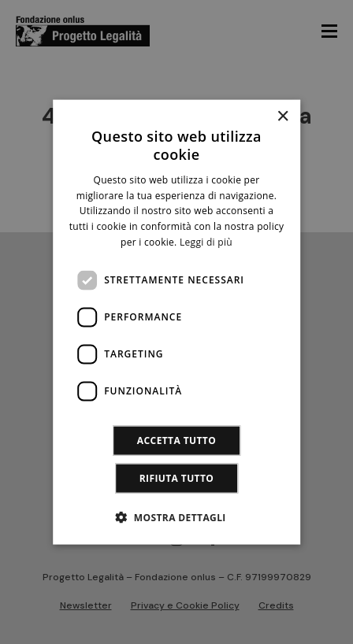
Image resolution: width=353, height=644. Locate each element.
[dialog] (176, 322)
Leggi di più (206, 242)
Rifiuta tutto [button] (177, 477)
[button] (176, 516)
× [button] (282, 117)
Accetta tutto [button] (176, 440)
